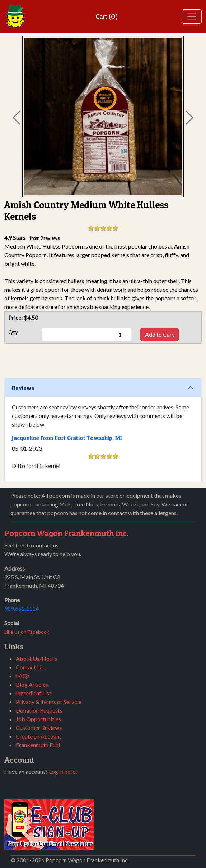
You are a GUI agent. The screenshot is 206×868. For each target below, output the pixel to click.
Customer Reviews (39, 728)
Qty (13, 332)
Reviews (23, 388)
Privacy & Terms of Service (49, 702)
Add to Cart (160, 334)
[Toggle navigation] (192, 17)
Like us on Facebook (27, 632)
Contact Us (30, 667)
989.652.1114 (22, 608)
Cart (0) (107, 17)
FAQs (23, 676)
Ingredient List (34, 693)
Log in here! (63, 771)
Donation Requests (39, 710)
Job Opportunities (38, 719)
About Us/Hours (36, 658)
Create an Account (39, 736)
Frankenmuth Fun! (38, 745)
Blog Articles (32, 684)
